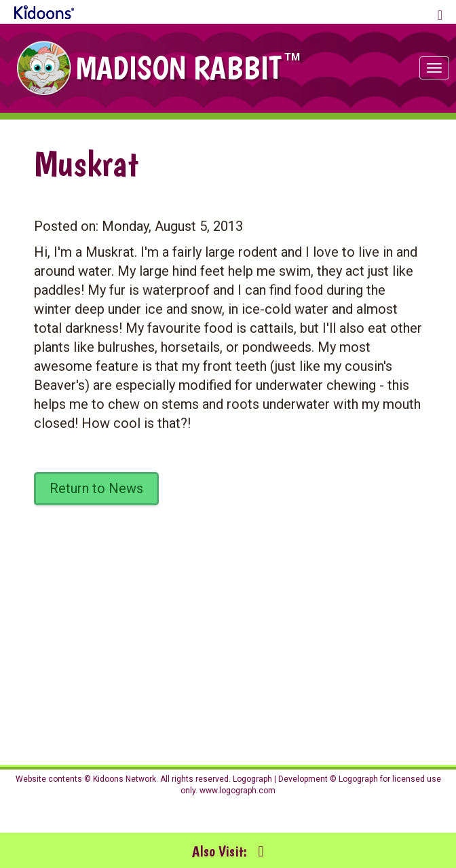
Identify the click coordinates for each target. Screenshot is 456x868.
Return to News (96, 488)
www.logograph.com (236, 791)
